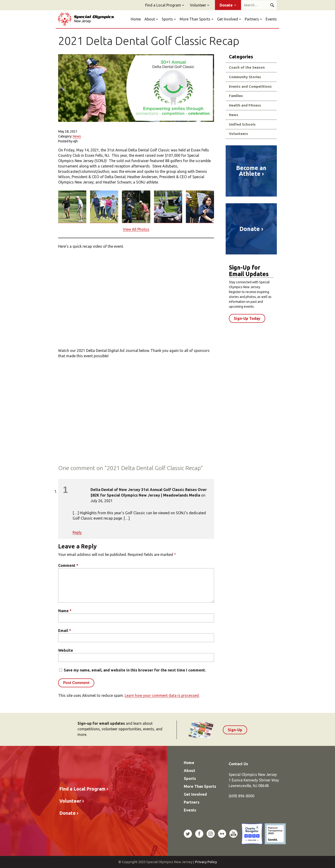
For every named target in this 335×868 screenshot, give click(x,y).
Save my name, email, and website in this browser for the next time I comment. (135, 670)
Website (66, 650)
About (150, 19)
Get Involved (228, 19)
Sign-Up (235, 730)
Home (136, 19)
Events (271, 19)
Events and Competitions (250, 86)
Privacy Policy (206, 862)
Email (65, 631)
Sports (167, 19)
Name (65, 611)
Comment (68, 565)
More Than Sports (195, 19)
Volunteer (198, 5)
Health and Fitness (245, 105)
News (77, 136)
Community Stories (245, 77)
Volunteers (238, 134)
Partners (252, 19)
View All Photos (136, 229)
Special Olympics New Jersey (86, 19)
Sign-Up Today (247, 318)
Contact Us (238, 764)
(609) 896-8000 (241, 796)
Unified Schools (242, 124)
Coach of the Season (247, 67)
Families (236, 96)
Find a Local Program (163, 5)
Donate (226, 5)
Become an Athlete (251, 171)
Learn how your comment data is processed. (162, 695)
